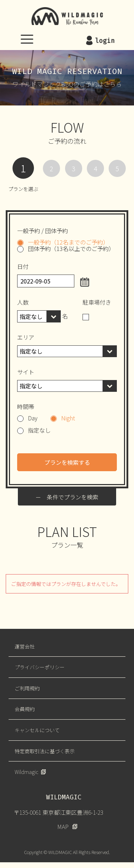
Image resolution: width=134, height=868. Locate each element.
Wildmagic (26, 772)
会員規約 (25, 709)
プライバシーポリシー (40, 667)
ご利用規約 (27, 688)
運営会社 (25, 646)
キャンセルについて (37, 730)
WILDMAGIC (67, 16)
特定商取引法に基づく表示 (45, 751)
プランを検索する (67, 462)
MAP (63, 827)
